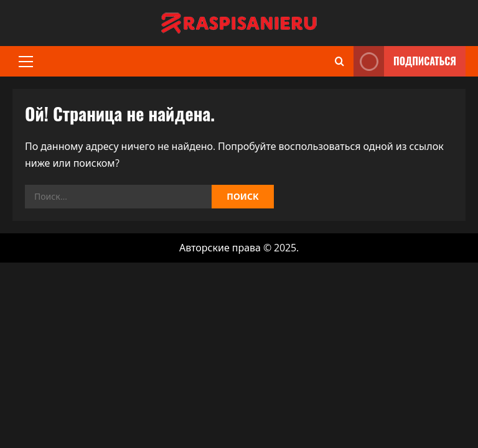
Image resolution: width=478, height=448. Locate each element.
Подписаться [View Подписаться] (405, 61)
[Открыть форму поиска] (340, 61)
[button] (26, 62)
